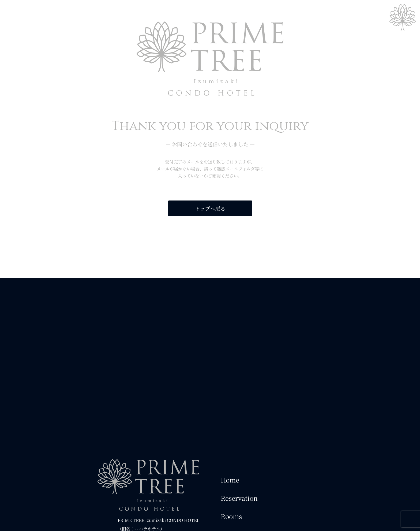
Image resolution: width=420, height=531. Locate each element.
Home (230, 480)
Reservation (239, 498)
